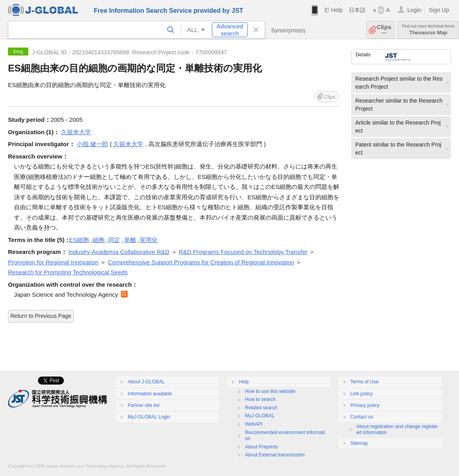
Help (337, 10)
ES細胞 (79, 240)
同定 (114, 240)
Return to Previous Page (41, 316)
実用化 (149, 240)
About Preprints (262, 447)
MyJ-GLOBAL (260, 416)
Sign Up (439, 10)
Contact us (362, 417)
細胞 (99, 240)
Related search (261, 408)
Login (414, 10)
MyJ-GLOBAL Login (149, 417)
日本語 (357, 10)
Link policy (362, 394)
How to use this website (270, 391)
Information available (150, 394)
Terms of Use (365, 382)
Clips (384, 30)
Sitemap (359, 443)
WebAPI (254, 424)
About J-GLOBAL (146, 382)
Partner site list (143, 405)
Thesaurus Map (428, 30)
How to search (260, 399)
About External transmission (275, 455)
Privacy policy (365, 405)
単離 (130, 240)
